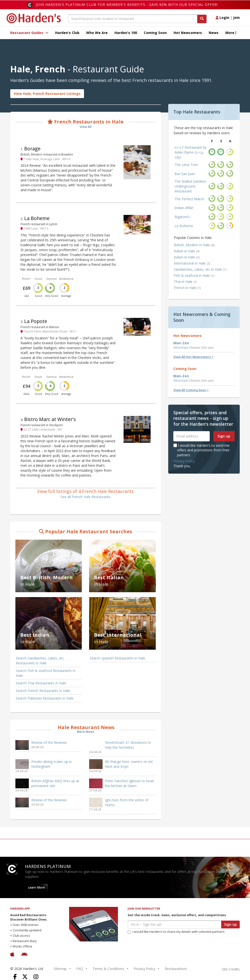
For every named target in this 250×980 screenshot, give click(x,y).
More (231, 33)
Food (38, 279)
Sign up (224, 436)
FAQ (80, 969)
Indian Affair (184, 208)
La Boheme (37, 218)
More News (86, 732)
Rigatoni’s (182, 217)
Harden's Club (67, 33)
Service (52, 279)
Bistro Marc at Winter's (50, 419)
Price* (26, 279)
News (214, 33)
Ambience (66, 279)
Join (236, 17)
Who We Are (97, 33)
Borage (32, 149)
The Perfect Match (189, 199)
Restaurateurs (176, 969)
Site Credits (231, 969)
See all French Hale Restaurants (86, 497)
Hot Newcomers (188, 33)
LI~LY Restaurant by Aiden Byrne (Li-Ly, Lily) (191, 152)
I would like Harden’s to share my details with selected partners (176, 932)
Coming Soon (155, 33)
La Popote (36, 321)
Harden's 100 (126, 33)
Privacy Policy (184, 461)
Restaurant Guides (29, 33)
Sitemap (60, 969)
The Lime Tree (186, 165)
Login (222, 17)
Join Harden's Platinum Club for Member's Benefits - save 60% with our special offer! (127, 5)
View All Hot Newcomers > (193, 357)
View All (86, 127)
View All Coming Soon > (191, 390)
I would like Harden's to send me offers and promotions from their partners (201, 450)
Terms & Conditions (108, 969)
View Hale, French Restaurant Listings (47, 94)
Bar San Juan (185, 174)
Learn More (36, 887)
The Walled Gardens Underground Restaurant (190, 186)
